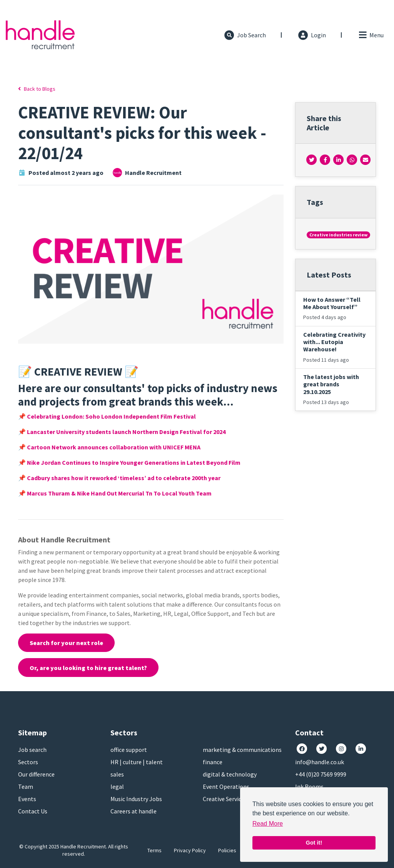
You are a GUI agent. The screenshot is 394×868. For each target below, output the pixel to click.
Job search (32, 750)
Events (27, 799)
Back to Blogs (37, 89)
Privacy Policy (190, 850)
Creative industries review (338, 235)
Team (26, 787)
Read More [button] (268, 824)
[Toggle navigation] (371, 35)
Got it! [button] (314, 843)
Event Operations (226, 787)
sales (117, 774)
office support (129, 750)
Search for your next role (66, 643)
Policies (227, 850)
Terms (154, 850)
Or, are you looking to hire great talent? (88, 668)
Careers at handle (134, 811)
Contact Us (33, 811)
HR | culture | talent (137, 762)
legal (117, 787)
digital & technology (230, 774)
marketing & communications (242, 750)
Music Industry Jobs (136, 799)
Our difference (36, 774)
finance (213, 762)
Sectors (28, 762)
